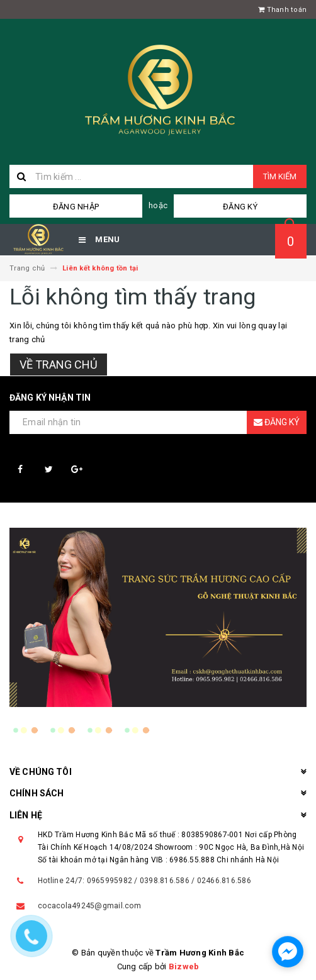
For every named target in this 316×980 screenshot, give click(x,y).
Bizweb (184, 966)
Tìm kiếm (280, 176)
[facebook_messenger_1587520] (288, 952)
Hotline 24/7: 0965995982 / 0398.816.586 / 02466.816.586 (144, 881)
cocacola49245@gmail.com (89, 906)
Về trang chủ (59, 365)
